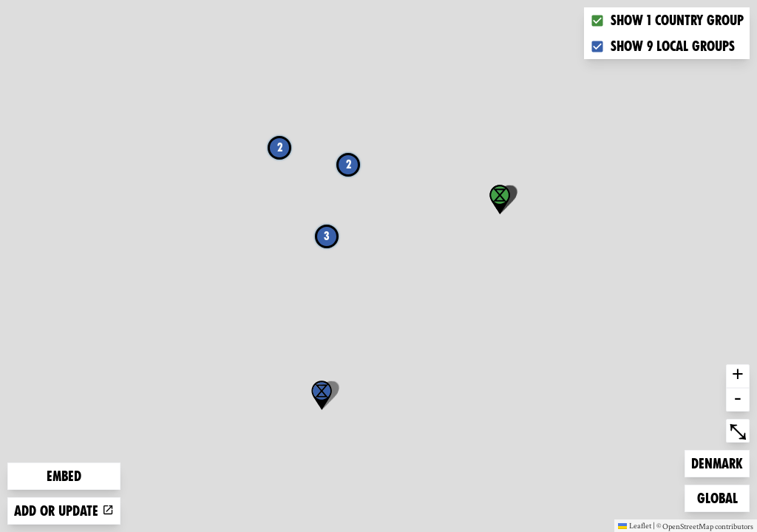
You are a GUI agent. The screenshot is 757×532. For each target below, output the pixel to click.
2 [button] (280, 147)
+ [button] (738, 376)
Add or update (64, 511)
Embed (64, 476)
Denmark (717, 462)
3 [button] (327, 236)
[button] (322, 395)
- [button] (738, 400)
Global (721, 497)
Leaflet (635, 525)
